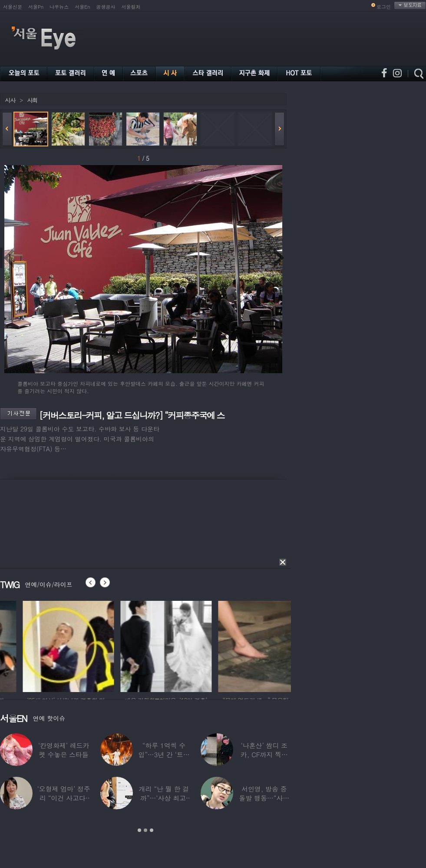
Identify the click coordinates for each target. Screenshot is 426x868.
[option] (122, 645)
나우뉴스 (59, 7)
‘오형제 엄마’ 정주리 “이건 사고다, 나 (64, 798)
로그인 (384, 7)
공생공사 (106, 7)
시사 (10, 100)
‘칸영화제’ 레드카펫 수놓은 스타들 (64, 750)
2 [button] (145, 830)
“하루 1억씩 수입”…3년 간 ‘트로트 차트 (164, 754)
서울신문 (13, 7)
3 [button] (152, 830)
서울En (82, 7)
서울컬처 (131, 7)
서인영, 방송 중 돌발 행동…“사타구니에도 (264, 798)
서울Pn (36, 7)
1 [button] (139, 830)
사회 (32, 100)
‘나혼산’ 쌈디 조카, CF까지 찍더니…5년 (264, 754)
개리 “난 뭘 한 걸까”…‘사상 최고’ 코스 (164, 798)
